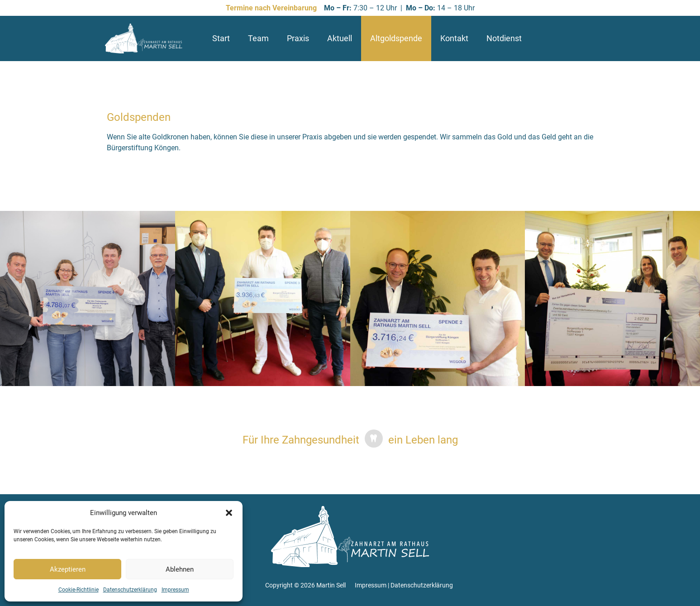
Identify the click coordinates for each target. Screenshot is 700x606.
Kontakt (454, 38)
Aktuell (340, 38)
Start (221, 38)
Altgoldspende (396, 38)
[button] (229, 513)
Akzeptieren (68, 569)
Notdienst (504, 38)
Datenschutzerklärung (130, 590)
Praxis (298, 38)
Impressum (175, 590)
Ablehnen (180, 569)
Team (258, 38)
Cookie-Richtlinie (79, 590)
